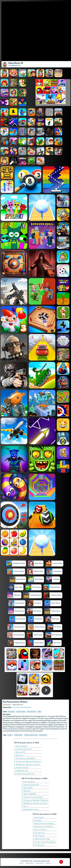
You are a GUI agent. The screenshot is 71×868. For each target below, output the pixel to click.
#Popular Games (31, 712)
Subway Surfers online (31, 735)
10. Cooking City (39, 845)
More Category (43, 735)
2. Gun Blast (37, 820)
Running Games (18, 735)
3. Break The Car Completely (44, 823)
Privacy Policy (30, 863)
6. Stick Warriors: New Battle (32, 797)
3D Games (10, 735)
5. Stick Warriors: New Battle (25, 758)
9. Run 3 (25, 806)
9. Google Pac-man (21, 771)
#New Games (11, 712)
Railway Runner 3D (18, 705)
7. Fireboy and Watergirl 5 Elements (35, 800)
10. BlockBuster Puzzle (30, 809)
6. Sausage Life (39, 833)
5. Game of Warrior (40, 830)
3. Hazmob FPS (20, 752)
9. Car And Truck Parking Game (44, 842)
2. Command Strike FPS (23, 749)
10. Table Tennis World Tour (24, 774)
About (22, 863)
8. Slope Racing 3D (21, 768)
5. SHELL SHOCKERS (29, 794)
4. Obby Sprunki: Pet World (43, 827)
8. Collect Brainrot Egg (41, 839)
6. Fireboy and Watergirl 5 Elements (28, 761)
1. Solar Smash (38, 817)
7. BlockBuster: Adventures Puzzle (27, 764)
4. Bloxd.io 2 (19, 755)
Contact (48, 863)
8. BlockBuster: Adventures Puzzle (35, 803)
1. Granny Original (21, 746)
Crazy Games (60, 727)
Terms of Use (40, 863)
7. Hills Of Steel (39, 836)
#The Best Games (21, 712)
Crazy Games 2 (7, 705)
